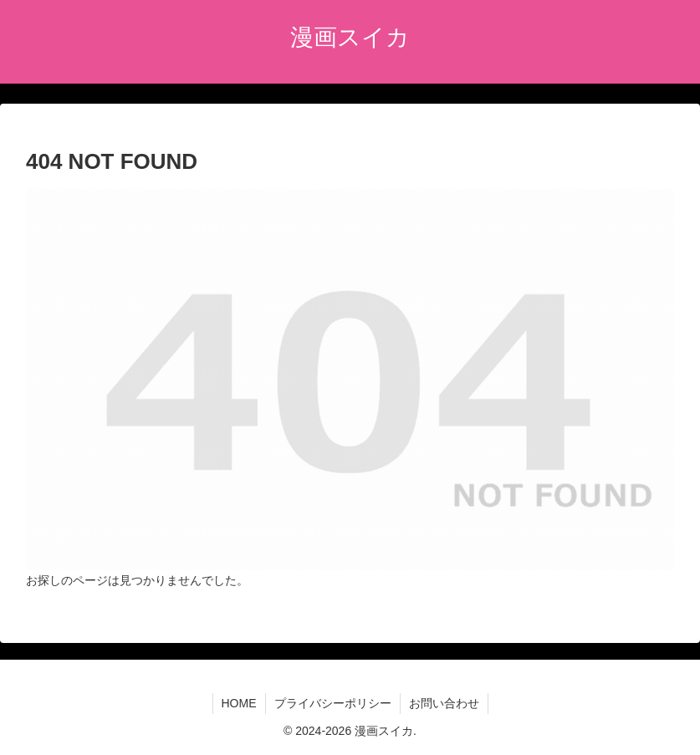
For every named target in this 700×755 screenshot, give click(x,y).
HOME (239, 703)
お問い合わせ (444, 703)
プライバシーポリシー (333, 703)
